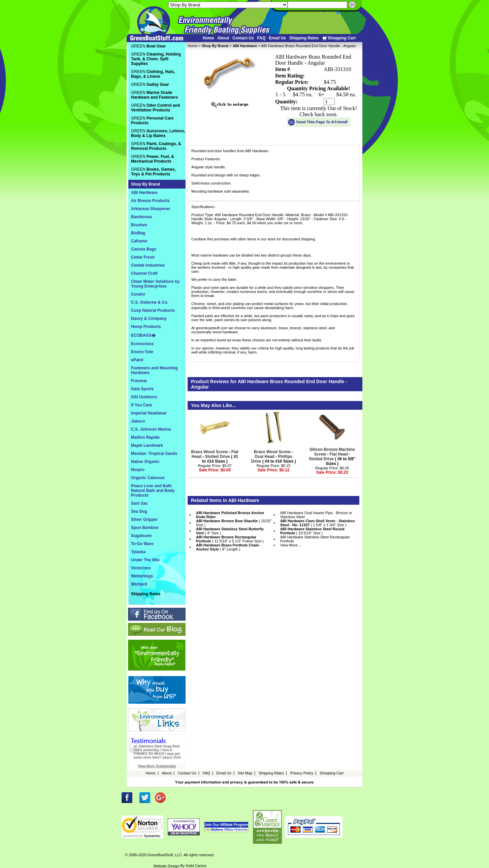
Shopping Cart (339, 38)
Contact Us (243, 38)
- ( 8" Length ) (229, 547)
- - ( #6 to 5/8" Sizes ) (332, 457)
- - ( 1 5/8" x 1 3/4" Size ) (318, 523)
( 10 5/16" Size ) (312, 531)
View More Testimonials (157, 766)
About (223, 38)
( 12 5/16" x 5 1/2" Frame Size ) (230, 539)
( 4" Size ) (230, 531)
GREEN (148, 46)
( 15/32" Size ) (234, 523)
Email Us (277, 38)
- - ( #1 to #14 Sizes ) (215, 457)
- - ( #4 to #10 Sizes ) (273, 457)
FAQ (262, 38)
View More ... (291, 545)
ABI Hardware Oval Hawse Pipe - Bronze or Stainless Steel (316, 515)
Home (208, 38)
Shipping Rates (304, 38)
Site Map (245, 773)
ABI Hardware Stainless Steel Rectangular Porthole (315, 539)
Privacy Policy (302, 773)
